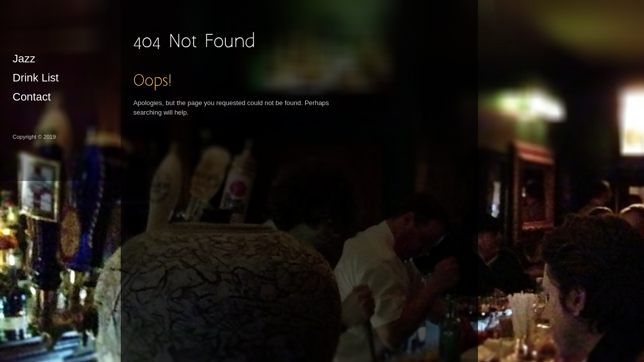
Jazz (24, 59)
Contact (32, 97)
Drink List (36, 78)
